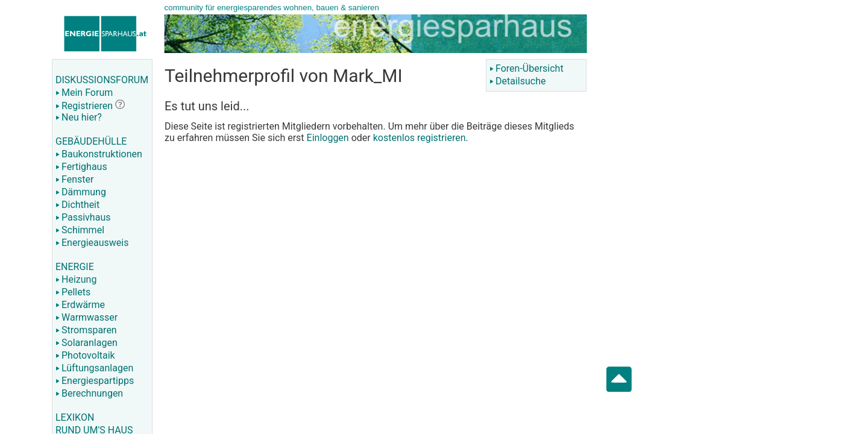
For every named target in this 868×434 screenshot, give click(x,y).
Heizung (76, 279)
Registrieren (84, 106)
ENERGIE (75, 267)
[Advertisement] (715, 193)
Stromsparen (86, 330)
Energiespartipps (95, 381)
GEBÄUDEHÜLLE (91, 141)
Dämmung (81, 192)
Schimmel (80, 230)
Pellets (73, 292)
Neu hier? (79, 117)
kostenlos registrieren (420, 138)
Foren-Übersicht (527, 68)
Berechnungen (89, 393)
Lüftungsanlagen (94, 368)
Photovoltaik (85, 355)
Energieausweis (92, 243)
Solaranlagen (86, 343)
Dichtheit (77, 205)
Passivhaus (83, 217)
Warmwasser (86, 317)
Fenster (74, 179)
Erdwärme (80, 305)
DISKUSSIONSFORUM (102, 80)
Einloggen (328, 138)
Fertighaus (81, 167)
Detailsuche (517, 81)
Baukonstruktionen (99, 154)
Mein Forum (84, 93)
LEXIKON (75, 417)
